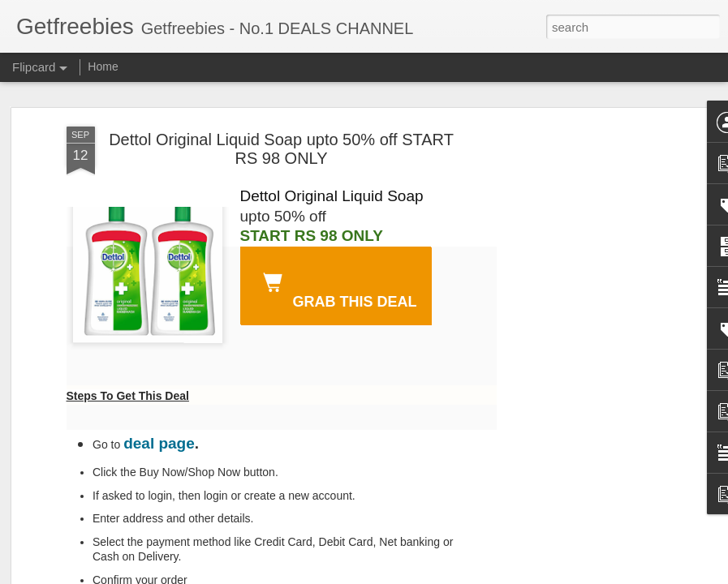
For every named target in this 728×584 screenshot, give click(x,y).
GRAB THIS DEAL (337, 288)
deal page (159, 443)
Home (103, 67)
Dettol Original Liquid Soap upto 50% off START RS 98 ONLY (281, 149)
